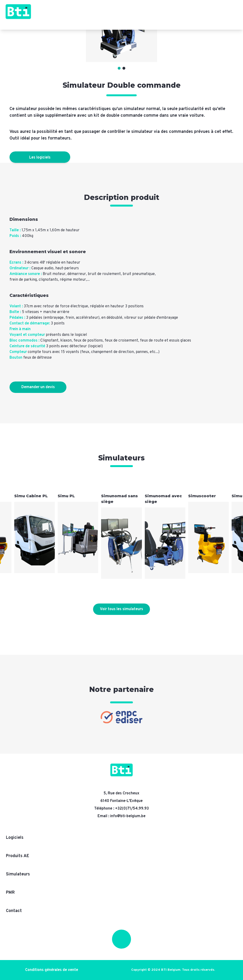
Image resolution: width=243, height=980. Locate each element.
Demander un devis (38, 387)
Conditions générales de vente (52, 970)
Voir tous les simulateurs (121, 609)
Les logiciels (40, 158)
